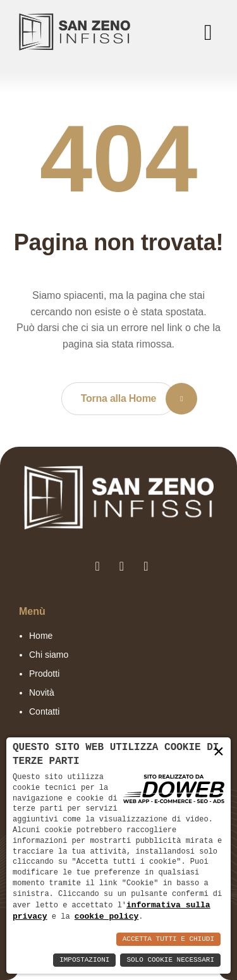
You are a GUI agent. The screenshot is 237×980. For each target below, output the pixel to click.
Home (41, 636)
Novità (42, 693)
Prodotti (44, 674)
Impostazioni (84, 960)
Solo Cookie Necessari (170, 960)
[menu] (205, 32)
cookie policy (106, 916)
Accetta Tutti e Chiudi (168, 939)
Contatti (44, 711)
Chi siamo (49, 655)
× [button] (219, 751)
